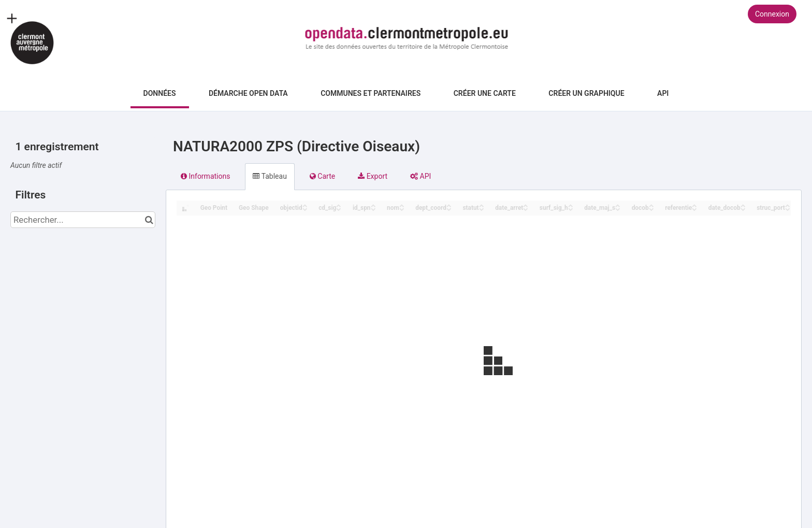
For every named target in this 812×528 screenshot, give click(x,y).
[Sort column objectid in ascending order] (305, 205)
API (663, 93)
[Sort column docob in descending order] (651, 209)
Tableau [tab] (270, 176)
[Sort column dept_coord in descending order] (449, 209)
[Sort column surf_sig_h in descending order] (571, 209)
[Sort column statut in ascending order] (482, 205)
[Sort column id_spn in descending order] (373, 209)
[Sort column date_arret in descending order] (526, 209)
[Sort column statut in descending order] (482, 209)
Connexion (772, 14)
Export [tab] (373, 176)
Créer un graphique (586, 93)
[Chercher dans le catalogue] (149, 220)
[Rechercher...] (83, 220)
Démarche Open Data (248, 93)
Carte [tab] (322, 176)
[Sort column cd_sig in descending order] (339, 209)
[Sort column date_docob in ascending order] (743, 205)
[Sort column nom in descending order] (402, 209)
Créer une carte (485, 93)
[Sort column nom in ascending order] (402, 205)
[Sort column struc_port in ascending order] (788, 205)
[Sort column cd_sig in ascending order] (339, 205)
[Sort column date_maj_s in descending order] (618, 209)
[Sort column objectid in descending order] (305, 209)
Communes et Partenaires (371, 93)
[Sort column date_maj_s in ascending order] (618, 205)
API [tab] (421, 176)
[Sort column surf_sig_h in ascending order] (571, 205)
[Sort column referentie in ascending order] (694, 205)
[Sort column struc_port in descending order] (788, 209)
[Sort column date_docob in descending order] (743, 209)
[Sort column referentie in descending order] (694, 209)
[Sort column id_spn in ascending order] (373, 205)
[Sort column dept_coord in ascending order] (449, 205)
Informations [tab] (205, 176)
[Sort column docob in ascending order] (651, 205)
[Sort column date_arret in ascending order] (526, 205)
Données (160, 93)
